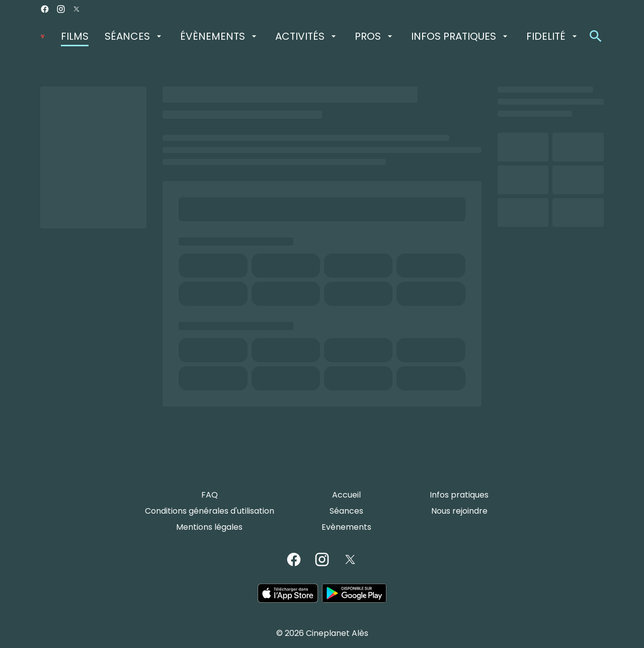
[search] (596, 36)
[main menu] (320, 36)
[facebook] (45, 9)
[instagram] (61, 9)
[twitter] (76, 9)
